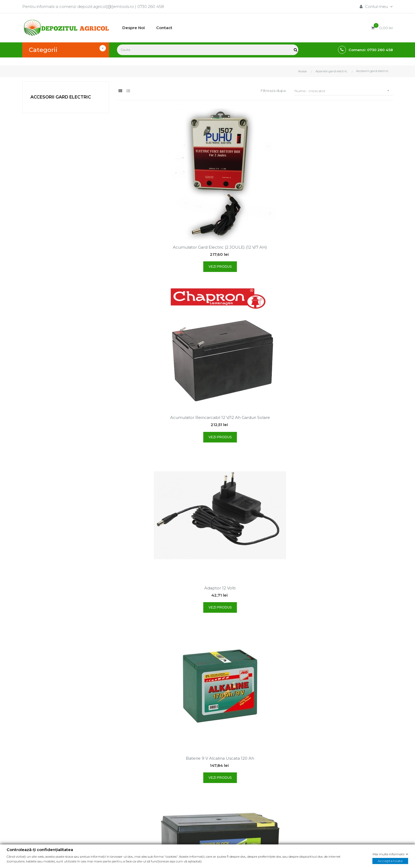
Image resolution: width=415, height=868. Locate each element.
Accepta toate (390, 861)
